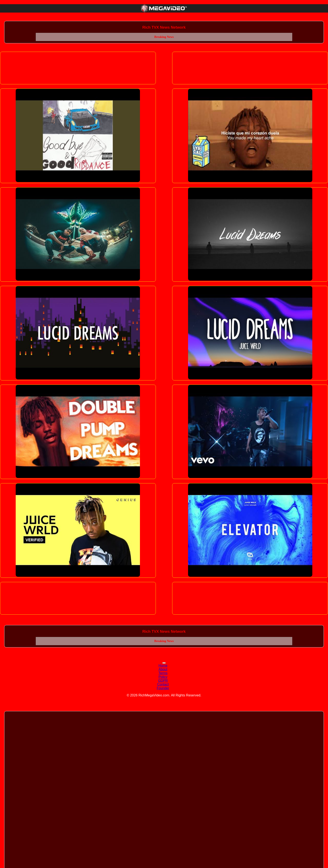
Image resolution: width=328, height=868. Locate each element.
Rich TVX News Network (164, 27)
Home (163, 666)
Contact (163, 684)
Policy (163, 677)
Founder (163, 688)
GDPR (163, 681)
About (163, 669)
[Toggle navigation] (164, 663)
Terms (163, 673)
